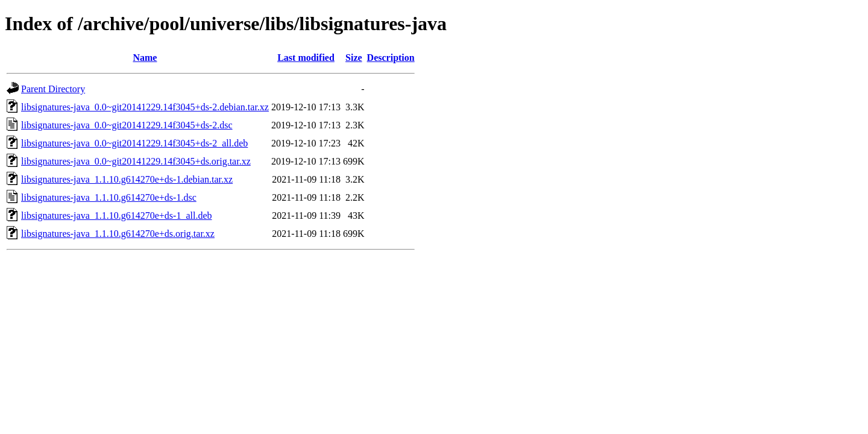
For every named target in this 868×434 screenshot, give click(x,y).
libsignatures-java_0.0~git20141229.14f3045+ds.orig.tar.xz (136, 161)
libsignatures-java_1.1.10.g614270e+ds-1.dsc (109, 197)
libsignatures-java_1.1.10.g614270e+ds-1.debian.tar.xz (127, 179)
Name (145, 58)
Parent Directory (53, 89)
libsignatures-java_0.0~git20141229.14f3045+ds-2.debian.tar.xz (145, 107)
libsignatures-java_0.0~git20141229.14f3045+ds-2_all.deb (134, 143)
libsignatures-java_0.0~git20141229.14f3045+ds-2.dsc (127, 125)
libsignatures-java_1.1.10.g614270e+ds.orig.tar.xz (118, 234)
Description (391, 58)
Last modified (306, 58)
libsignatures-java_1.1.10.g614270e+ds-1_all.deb (117, 215)
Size (354, 58)
